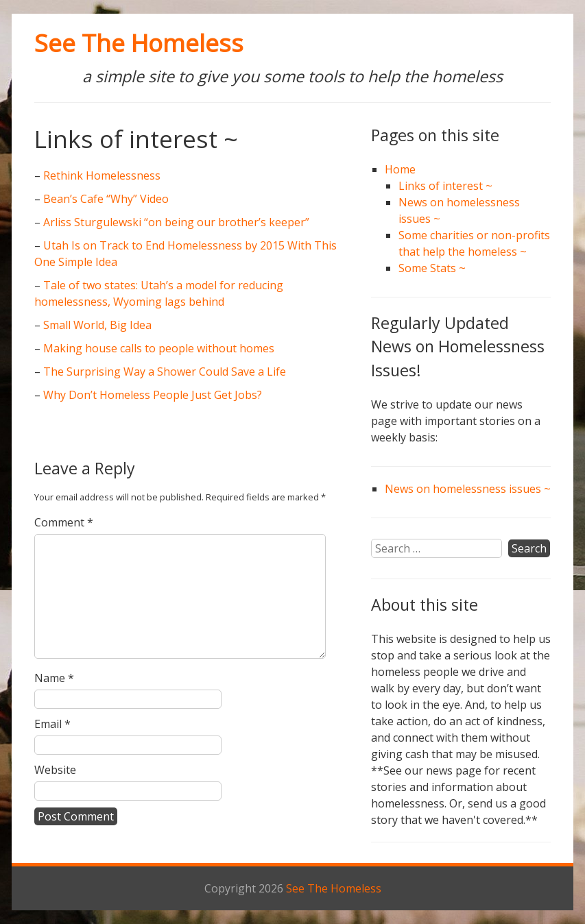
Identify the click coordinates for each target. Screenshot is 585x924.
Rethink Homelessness (102, 175)
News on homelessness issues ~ (468, 489)
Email (52, 724)
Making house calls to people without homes (159, 348)
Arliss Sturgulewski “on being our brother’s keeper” (176, 222)
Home (400, 169)
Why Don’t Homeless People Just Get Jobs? (153, 395)
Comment (64, 522)
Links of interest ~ (445, 186)
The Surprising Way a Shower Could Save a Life (165, 372)
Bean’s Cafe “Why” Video (106, 199)
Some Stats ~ (432, 268)
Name (54, 678)
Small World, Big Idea (97, 325)
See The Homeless (139, 42)
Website (55, 770)
